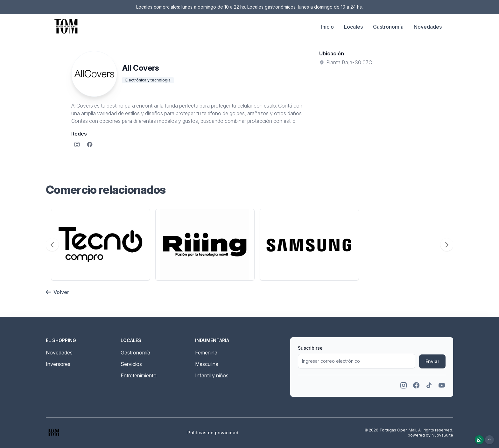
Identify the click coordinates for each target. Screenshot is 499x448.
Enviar (432, 361)
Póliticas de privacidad (213, 433)
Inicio (327, 27)
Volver (57, 292)
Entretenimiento (139, 375)
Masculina (207, 364)
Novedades (428, 27)
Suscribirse (310, 348)
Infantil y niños (212, 375)
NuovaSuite (442, 435)
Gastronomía (388, 27)
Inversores (58, 364)
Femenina (206, 353)
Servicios (131, 364)
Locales (353, 27)
